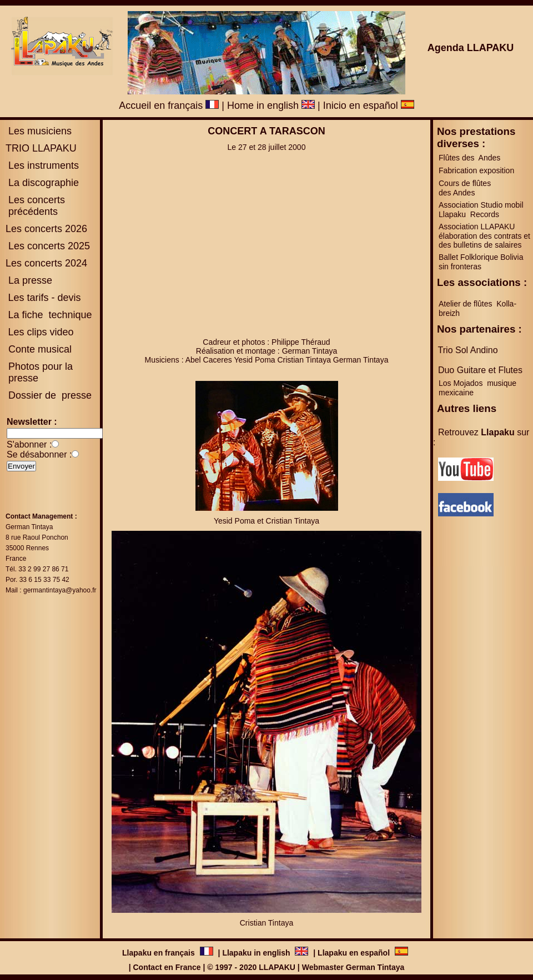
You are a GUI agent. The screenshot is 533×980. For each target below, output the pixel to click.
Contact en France (167, 967)
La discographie (42, 183)
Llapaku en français (160, 953)
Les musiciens (39, 131)
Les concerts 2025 (49, 246)
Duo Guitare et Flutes (480, 370)
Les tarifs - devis (44, 298)
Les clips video (41, 332)
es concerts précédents (35, 206)
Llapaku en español (354, 953)
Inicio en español (369, 105)
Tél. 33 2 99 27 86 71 (37, 569)
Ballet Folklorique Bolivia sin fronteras (481, 262)
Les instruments (42, 165)
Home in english (271, 105)
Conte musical (40, 349)
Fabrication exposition (476, 170)
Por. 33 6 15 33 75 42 (37, 580)
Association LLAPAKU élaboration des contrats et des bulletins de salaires (484, 236)
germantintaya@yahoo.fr (60, 590)
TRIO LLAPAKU (41, 148)
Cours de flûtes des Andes (466, 188)
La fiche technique (50, 315)
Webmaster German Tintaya (353, 967)
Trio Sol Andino (468, 350)
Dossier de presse (49, 395)
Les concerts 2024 (46, 263)
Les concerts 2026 (46, 229)
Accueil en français (169, 105)
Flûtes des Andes (471, 158)
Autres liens (467, 408)
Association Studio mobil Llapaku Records (481, 210)
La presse (29, 280)
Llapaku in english (257, 953)
